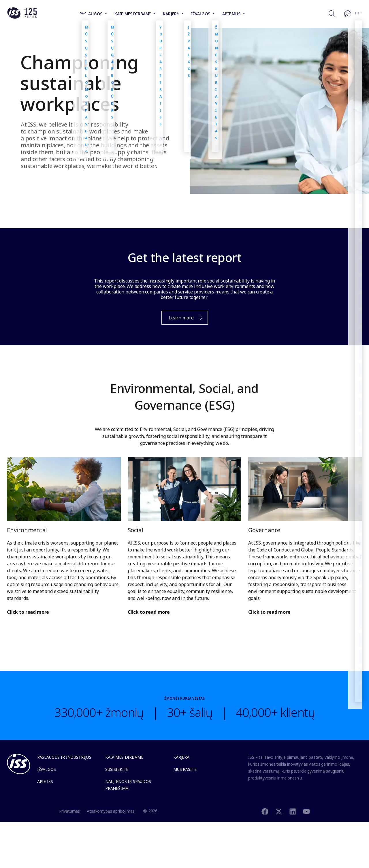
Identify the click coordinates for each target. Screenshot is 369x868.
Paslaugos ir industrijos (64, 757)
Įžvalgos (47, 769)
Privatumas (70, 811)
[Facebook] (265, 811)
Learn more (183, 319)
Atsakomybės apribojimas (111, 811)
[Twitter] (279, 811)
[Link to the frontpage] (22, 17)
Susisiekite (117, 769)
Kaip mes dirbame (124, 757)
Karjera (181, 757)
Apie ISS (45, 781)
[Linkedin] (293, 811)
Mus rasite (185, 769)
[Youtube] (306, 811)
